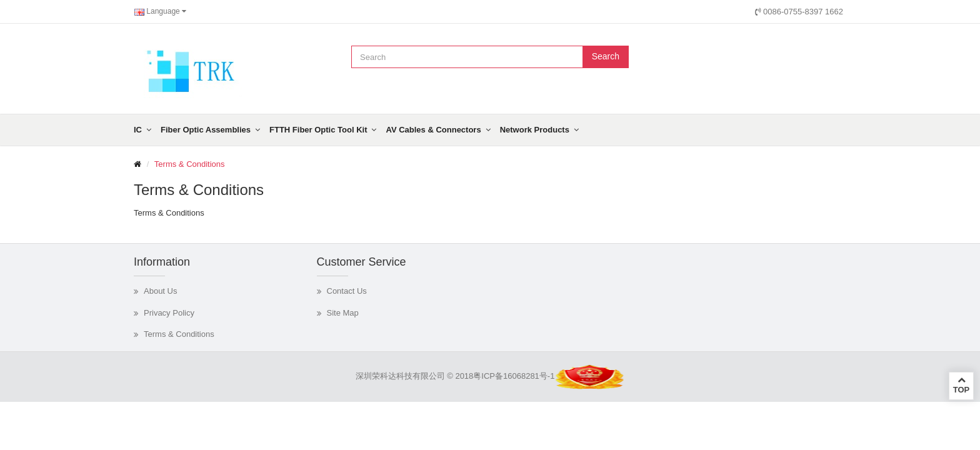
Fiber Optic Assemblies (206, 130)
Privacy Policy (169, 313)
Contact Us (347, 291)
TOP (961, 385)
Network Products (535, 130)
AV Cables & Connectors (433, 130)
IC (138, 130)
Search (606, 56)
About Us (160, 291)
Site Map (343, 313)
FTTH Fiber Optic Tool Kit (318, 130)
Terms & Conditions (190, 164)
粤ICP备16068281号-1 (514, 376)
